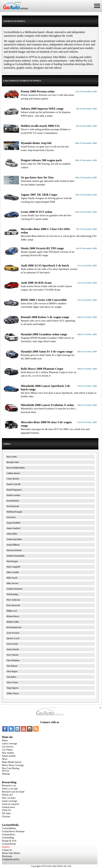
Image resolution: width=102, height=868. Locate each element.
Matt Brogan (12, 561)
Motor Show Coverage (13, 765)
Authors (6, 847)
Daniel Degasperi (14, 490)
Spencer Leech (13, 638)
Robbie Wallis (13, 622)
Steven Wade (12, 644)
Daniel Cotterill (13, 484)
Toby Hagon (12, 671)
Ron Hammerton (14, 627)
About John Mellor (11, 853)
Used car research (10, 804)
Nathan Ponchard (14, 589)
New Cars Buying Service (10, 770)
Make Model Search (12, 762)
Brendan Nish (13, 462)
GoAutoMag (8, 838)
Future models (9, 756)
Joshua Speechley (14, 539)
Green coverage (9, 801)
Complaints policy (11, 859)
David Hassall (13, 506)
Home (5, 740)
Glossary (6, 816)
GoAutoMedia (9, 828)
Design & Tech (9, 841)
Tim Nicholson (13, 660)
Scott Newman (13, 633)
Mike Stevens (12, 583)
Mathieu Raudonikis (16, 556)
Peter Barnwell (13, 605)
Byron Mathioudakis (16, 468)
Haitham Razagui (14, 512)
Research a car (9, 786)
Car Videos (7, 750)
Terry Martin (12, 655)
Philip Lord (12, 611)
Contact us (7, 850)
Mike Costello (13, 572)
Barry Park (12, 457)
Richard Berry (13, 616)
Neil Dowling (12, 594)
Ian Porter (11, 517)
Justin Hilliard (13, 545)
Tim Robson (12, 666)
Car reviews (8, 747)
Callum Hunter (13, 473)
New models (8, 753)
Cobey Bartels (13, 479)
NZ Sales (6, 813)
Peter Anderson (13, 600)
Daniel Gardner (13, 495)
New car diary (9, 798)
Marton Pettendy (14, 550)
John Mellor (12, 534)
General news (8, 807)
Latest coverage (9, 744)
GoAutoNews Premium (13, 831)
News (5, 759)
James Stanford (13, 528)
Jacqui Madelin (13, 523)
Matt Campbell (13, 567)
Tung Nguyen (12, 688)
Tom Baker (11, 677)
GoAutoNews (8, 835)
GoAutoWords (9, 844)
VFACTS (6, 810)
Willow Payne (13, 693)
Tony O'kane (12, 682)
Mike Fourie (12, 578)
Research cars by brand (13, 792)
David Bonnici (13, 501)
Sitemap (6, 774)
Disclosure (7, 856)
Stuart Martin (13, 649)
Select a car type (10, 789)
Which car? (7, 795)
